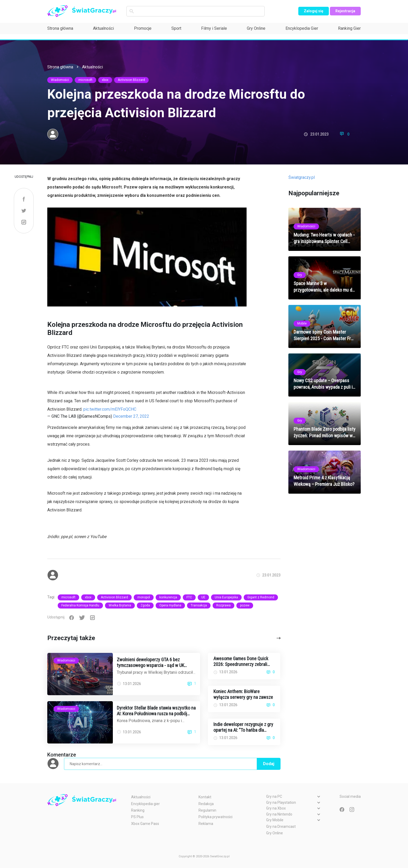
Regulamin (207, 810)
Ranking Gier (349, 28)
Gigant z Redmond (261, 597)
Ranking (138, 810)
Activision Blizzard (131, 80)
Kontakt (205, 797)
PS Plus (137, 817)
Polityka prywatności (215, 817)
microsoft (85, 80)
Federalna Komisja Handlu (80, 605)
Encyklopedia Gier (302, 28)
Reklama (206, 824)
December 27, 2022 (131, 416)
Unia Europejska (226, 597)
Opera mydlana (170, 605)
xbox (105, 80)
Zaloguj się (314, 11)
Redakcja (206, 804)
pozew (245, 605)
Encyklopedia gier (145, 804)
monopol (144, 597)
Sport (176, 28)
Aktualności (103, 28)
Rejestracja (345, 11)
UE (203, 597)
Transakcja (199, 605)
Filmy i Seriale (214, 28)
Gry (300, 275)
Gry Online (256, 28)
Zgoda (145, 605)
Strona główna (60, 28)
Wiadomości (60, 80)
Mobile (302, 323)
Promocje (143, 28)
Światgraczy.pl (302, 177)
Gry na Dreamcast (281, 826)
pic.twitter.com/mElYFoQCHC (110, 409)
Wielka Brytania (120, 605)
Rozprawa (223, 605)
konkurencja (168, 597)
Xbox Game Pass (145, 824)
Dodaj (269, 764)
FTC (189, 597)
